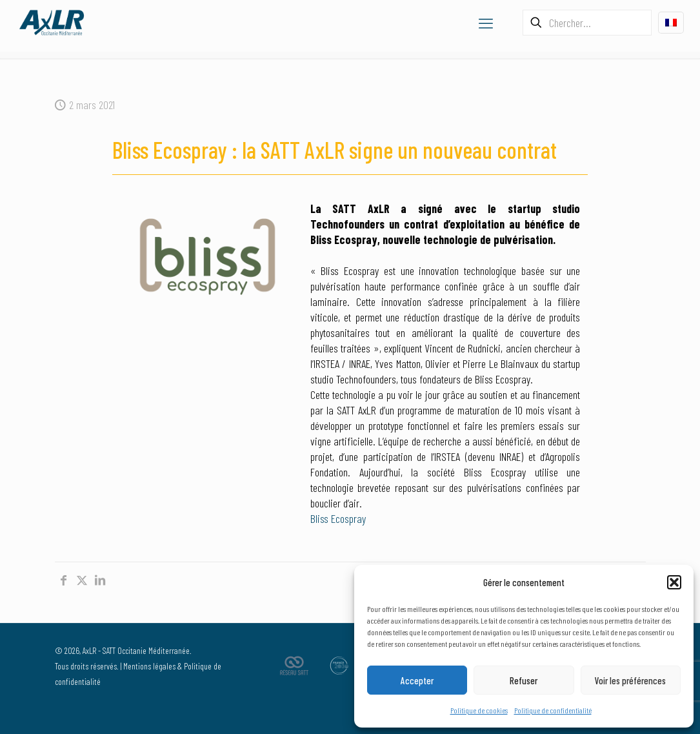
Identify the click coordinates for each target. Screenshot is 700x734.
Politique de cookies (479, 710)
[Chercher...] (587, 23)
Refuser (524, 680)
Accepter (417, 680)
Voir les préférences (630, 680)
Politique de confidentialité (553, 710)
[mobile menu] (486, 23)
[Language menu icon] (671, 23)
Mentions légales (149, 666)
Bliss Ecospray (338, 518)
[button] (674, 582)
